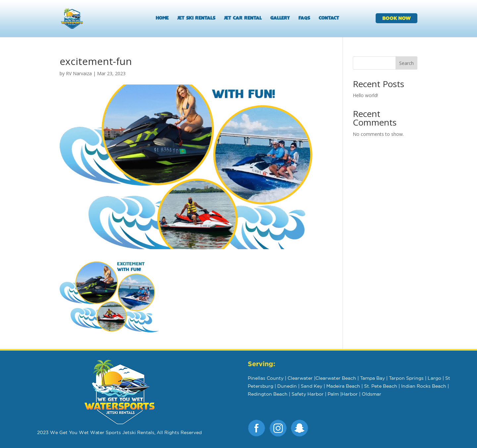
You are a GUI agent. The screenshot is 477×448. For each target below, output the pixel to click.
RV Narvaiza (79, 73)
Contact (329, 19)
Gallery (280, 19)
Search (406, 63)
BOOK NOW (397, 18)
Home (162, 19)
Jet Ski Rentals (196, 19)
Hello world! (365, 95)
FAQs (304, 19)
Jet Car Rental (243, 19)
